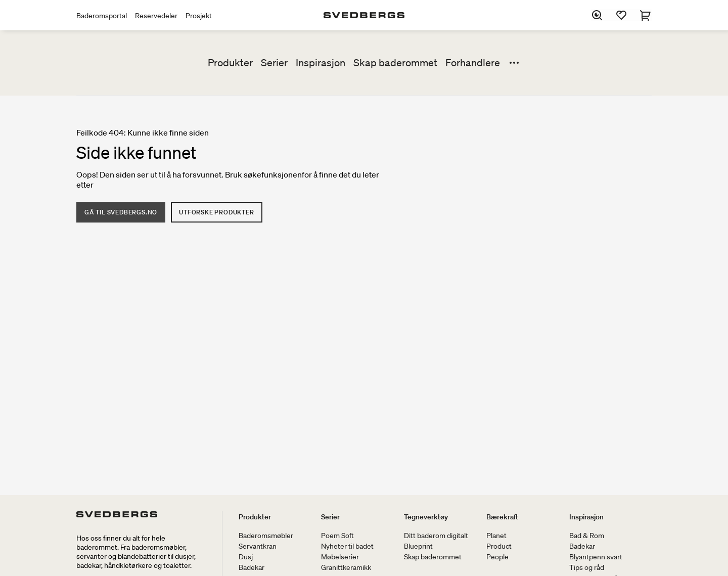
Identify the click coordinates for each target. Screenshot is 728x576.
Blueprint (418, 546)
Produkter (230, 63)
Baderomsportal (102, 16)
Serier (274, 63)
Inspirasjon (321, 63)
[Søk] (597, 15)
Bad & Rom (587, 536)
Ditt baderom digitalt (436, 536)
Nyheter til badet (347, 546)
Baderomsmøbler (266, 536)
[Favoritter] (621, 15)
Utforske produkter (216, 212)
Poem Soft (337, 536)
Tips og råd (587, 567)
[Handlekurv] (646, 15)
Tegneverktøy (426, 517)
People (497, 557)
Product (499, 546)
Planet (496, 536)
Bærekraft (502, 517)
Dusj (246, 557)
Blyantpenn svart (596, 557)
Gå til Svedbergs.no (121, 212)
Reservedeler (156, 16)
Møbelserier (340, 557)
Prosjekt (199, 16)
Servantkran (258, 546)
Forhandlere (473, 63)
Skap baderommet (395, 63)
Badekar (252, 567)
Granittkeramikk (346, 567)
